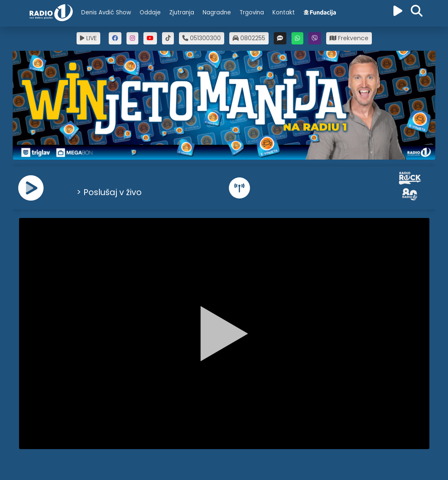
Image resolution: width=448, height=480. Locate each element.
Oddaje (150, 12)
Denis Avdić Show (106, 12)
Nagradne (217, 12)
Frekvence (349, 38)
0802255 (249, 38)
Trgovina (252, 12)
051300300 (202, 38)
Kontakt (284, 12)
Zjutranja (182, 12)
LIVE (88, 38)
